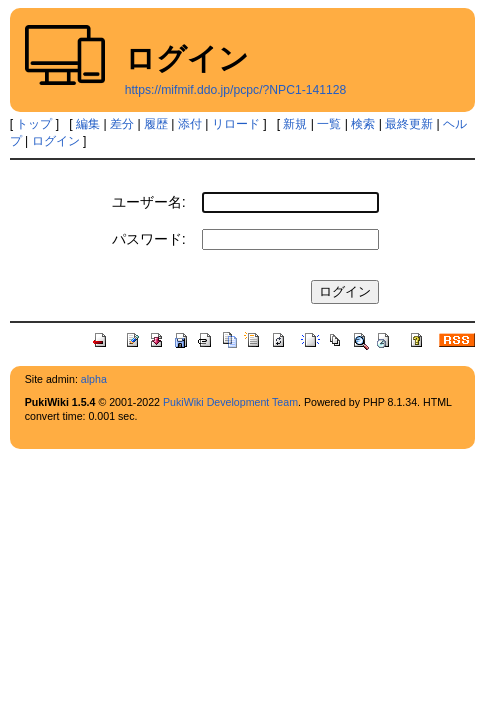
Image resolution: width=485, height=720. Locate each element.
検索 (363, 124)
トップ (34, 124)
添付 (190, 124)
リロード (236, 124)
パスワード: (149, 239)
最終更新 (409, 124)
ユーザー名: (149, 202)
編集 (88, 124)
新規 (295, 124)
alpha (94, 379)
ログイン (56, 141)
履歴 (156, 124)
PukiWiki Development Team (230, 402)
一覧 (329, 124)
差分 (122, 124)
